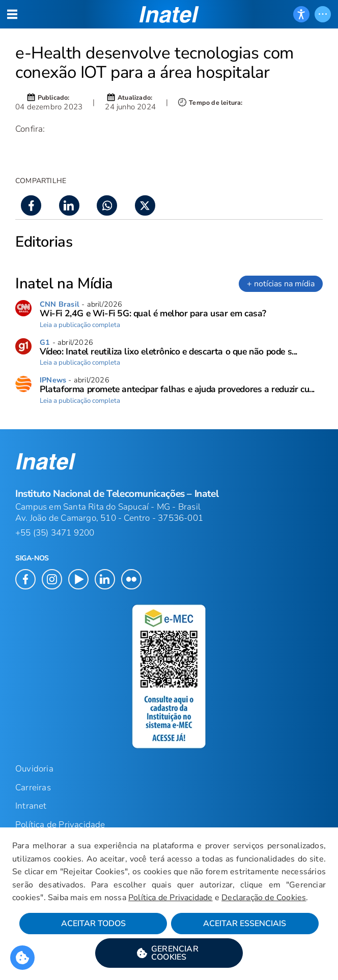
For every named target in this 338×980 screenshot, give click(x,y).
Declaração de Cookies (264, 898)
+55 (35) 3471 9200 (55, 533)
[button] (169, 953)
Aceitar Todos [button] (93, 924)
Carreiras (33, 788)
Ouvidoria (34, 769)
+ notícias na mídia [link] (281, 284)
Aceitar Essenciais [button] (245, 924)
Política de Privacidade (171, 898)
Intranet (31, 806)
